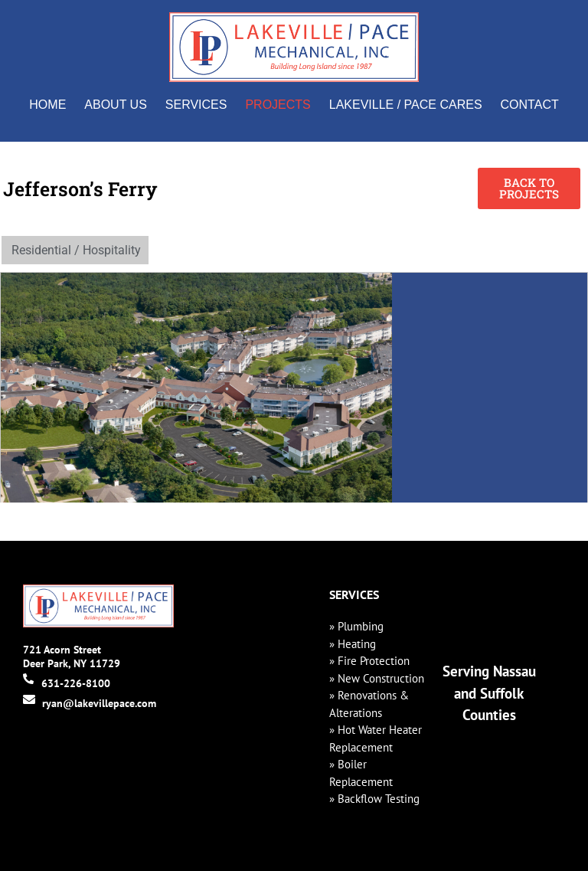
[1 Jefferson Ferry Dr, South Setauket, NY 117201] (490, 388)
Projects (278, 105)
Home (47, 105)
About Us (116, 105)
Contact (530, 105)
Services (196, 105)
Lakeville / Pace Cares (406, 105)
